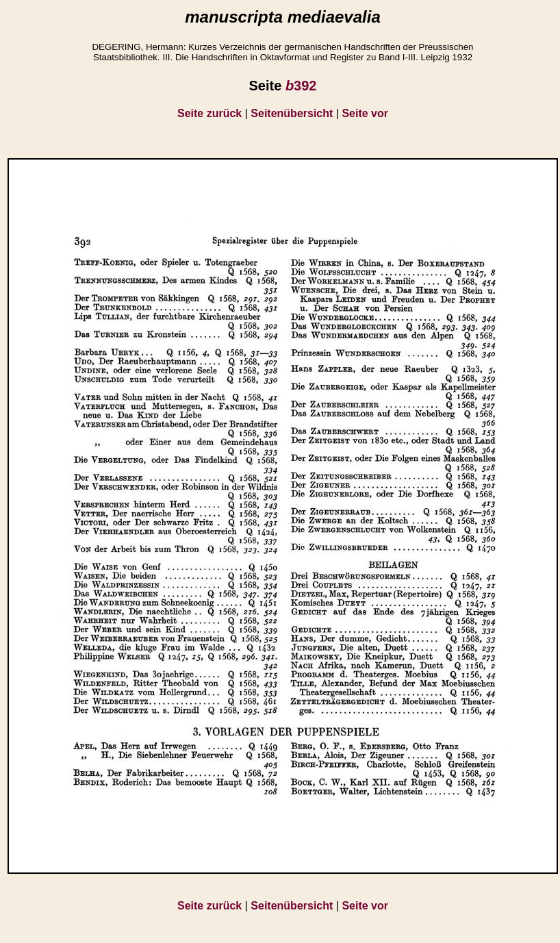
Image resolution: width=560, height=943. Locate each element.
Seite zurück (209, 113)
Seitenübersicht (292, 113)
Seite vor (365, 113)
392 (301, 86)
